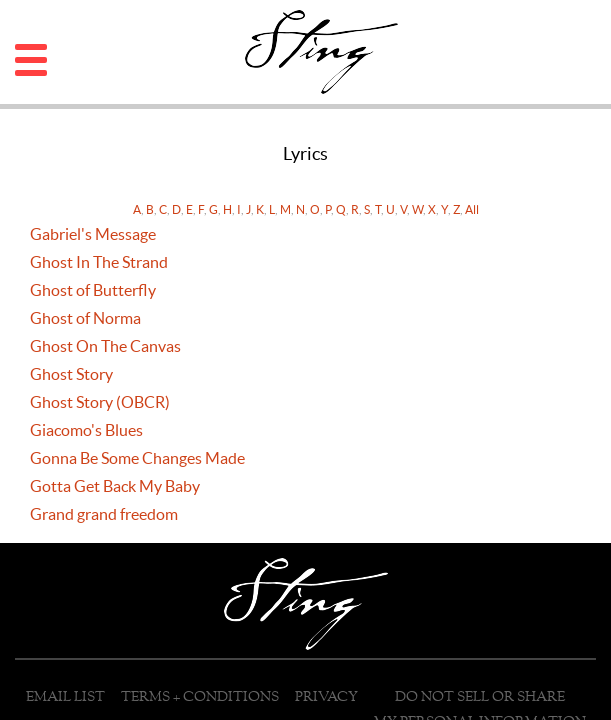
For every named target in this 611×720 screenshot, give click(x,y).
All (472, 209)
